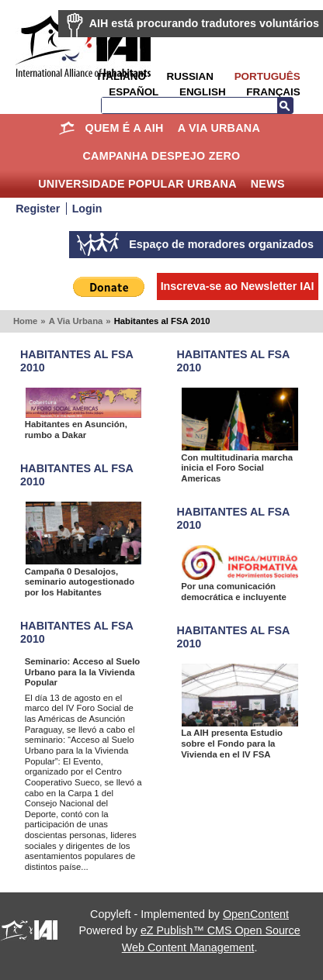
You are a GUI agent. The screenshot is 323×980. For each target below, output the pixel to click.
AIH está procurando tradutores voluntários (204, 23)
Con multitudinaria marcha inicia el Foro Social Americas (237, 468)
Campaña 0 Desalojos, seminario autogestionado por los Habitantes (80, 582)
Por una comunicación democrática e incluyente (234, 592)
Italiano (121, 76)
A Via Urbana (219, 128)
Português (267, 76)
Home (67, 128)
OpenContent (256, 914)
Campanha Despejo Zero (161, 156)
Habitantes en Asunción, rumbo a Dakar (76, 430)
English (203, 92)
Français (273, 92)
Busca (285, 105)
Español (134, 92)
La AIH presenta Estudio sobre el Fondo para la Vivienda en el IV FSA (232, 743)
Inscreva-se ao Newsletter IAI (238, 286)
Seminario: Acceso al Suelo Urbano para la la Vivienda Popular (83, 672)
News (268, 184)
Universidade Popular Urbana (137, 184)
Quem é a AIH (125, 128)
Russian (190, 76)
